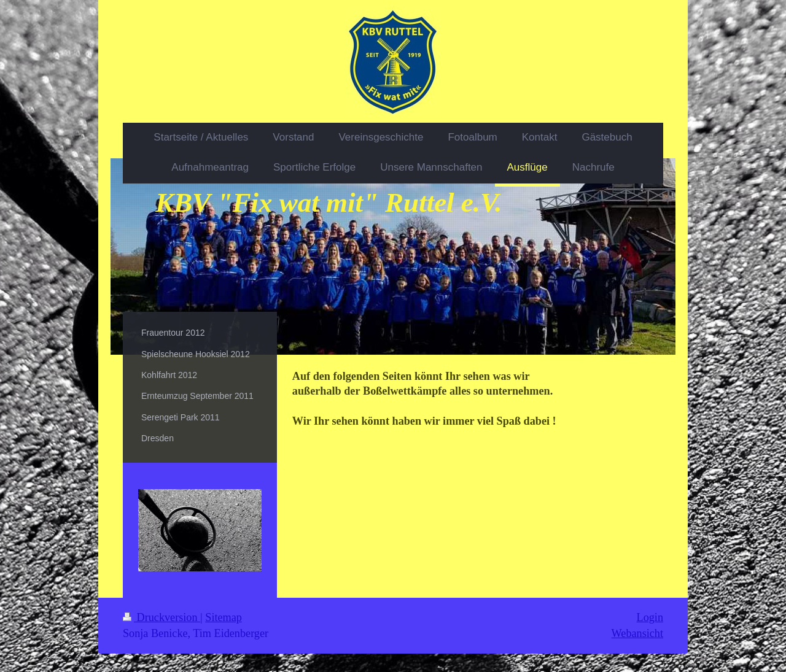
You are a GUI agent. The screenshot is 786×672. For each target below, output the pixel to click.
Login (650, 617)
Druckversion (161, 617)
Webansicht (637, 633)
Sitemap (224, 617)
